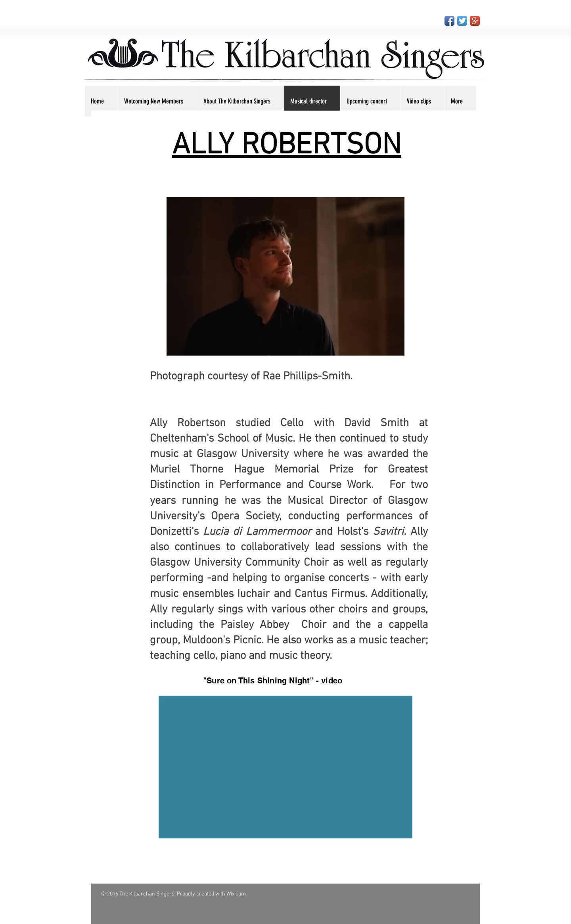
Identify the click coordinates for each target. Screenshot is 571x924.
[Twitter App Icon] (462, 21)
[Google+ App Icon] (475, 21)
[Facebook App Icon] (449, 21)
